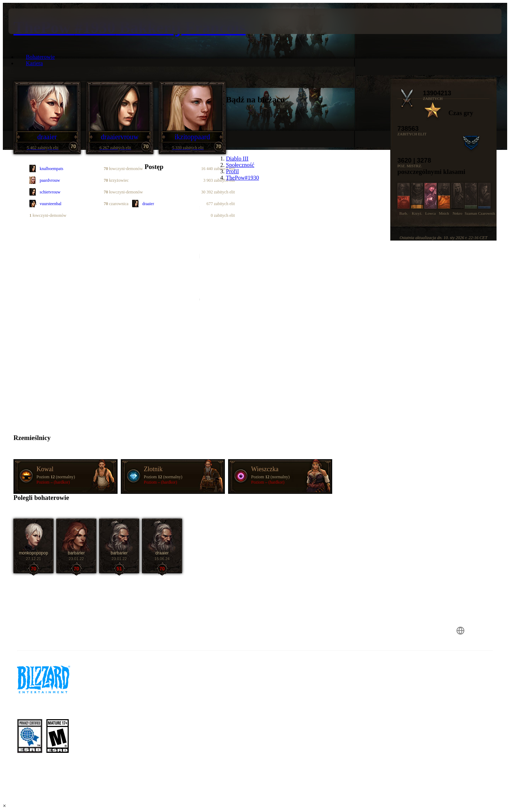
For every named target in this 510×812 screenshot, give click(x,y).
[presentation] (35, 21)
